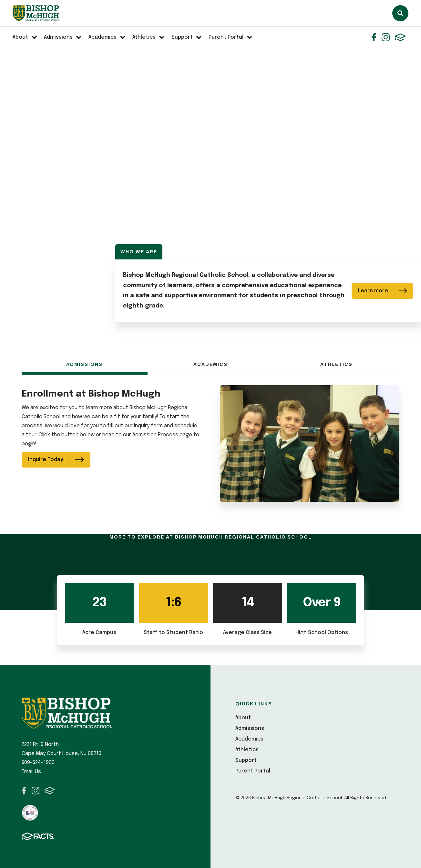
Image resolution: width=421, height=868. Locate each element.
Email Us (31, 772)
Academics (211, 364)
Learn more (383, 291)
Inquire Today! (56, 460)
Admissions (84, 364)
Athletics (336, 364)
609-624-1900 (38, 763)
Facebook (374, 37)
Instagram (386, 37)
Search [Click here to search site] (400, 13)
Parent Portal (253, 771)
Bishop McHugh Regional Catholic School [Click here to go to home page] (36, 13)
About (243, 718)
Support (246, 760)
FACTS (400, 37)
